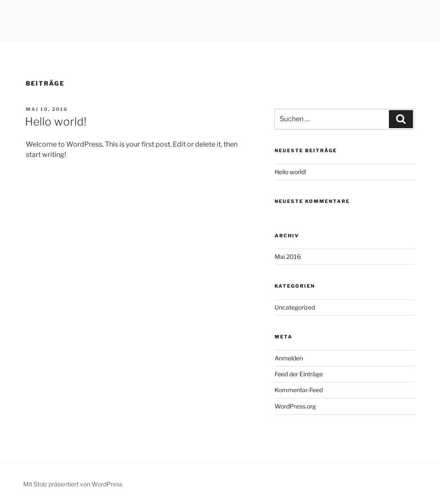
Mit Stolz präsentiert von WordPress (73, 484)
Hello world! (56, 121)
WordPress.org (295, 406)
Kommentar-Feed (299, 390)
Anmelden (289, 358)
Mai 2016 (288, 257)
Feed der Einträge (299, 374)
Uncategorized (295, 307)
